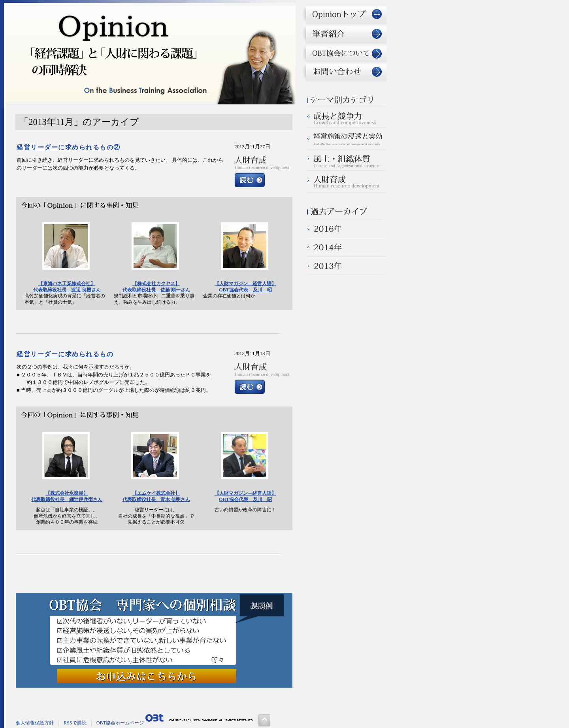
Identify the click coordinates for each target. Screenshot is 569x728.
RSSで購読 (75, 723)
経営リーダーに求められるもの (65, 354)
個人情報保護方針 (35, 723)
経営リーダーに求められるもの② (69, 147)
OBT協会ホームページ (120, 723)
